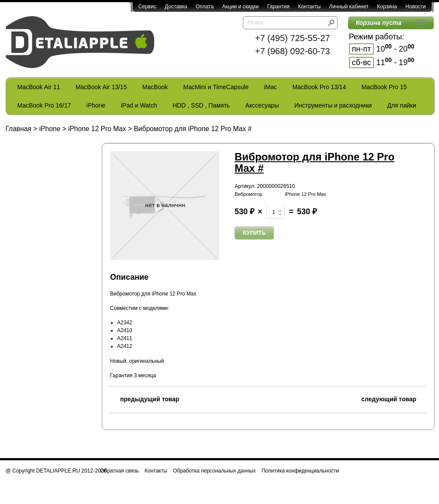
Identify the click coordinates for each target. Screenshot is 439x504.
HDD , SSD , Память (201, 105)
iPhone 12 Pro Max (97, 129)
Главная (19, 129)
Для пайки (401, 105)
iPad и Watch (139, 105)
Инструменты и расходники (333, 105)
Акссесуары (262, 105)
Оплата (205, 7)
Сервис (147, 7)
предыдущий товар (145, 398)
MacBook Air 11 (39, 87)
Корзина (387, 7)
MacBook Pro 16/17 (44, 105)
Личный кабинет (349, 7)
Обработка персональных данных (214, 471)
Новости (415, 7)
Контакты (309, 7)
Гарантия (278, 7)
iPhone (96, 105)
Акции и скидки (241, 7)
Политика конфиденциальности (300, 471)
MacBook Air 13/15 (101, 87)
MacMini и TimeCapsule (216, 87)
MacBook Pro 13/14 (319, 87)
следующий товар (394, 398)
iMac (271, 87)
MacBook (155, 87)
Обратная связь (119, 471)
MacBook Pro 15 (384, 87)
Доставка (176, 7)
